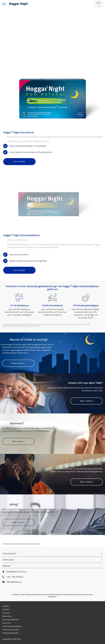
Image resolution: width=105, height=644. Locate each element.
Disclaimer (6, 613)
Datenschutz (7, 616)
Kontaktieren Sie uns (14, 572)
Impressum (7, 623)
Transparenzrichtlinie (11, 630)
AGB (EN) (6, 609)
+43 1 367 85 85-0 (13, 577)
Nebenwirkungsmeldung (12, 626)
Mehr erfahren (18, 363)
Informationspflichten (11, 620)
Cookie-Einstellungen (10, 633)
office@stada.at (12, 582)
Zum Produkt (19, 161)
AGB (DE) (6, 606)
